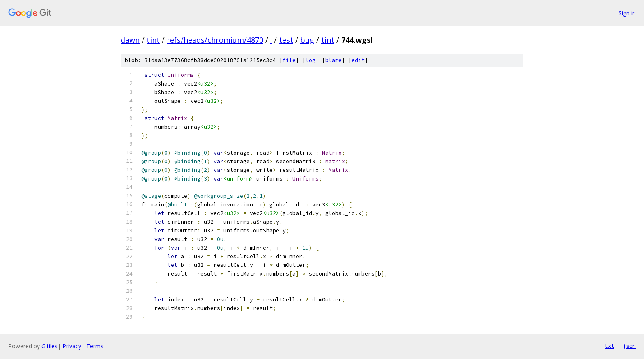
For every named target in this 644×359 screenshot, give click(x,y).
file (289, 60)
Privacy (72, 346)
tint (153, 40)
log (310, 60)
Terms (95, 346)
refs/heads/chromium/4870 (215, 40)
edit (358, 60)
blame (333, 60)
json (629, 346)
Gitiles (49, 346)
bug (307, 40)
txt (609, 346)
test (286, 40)
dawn (130, 40)
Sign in (627, 13)
